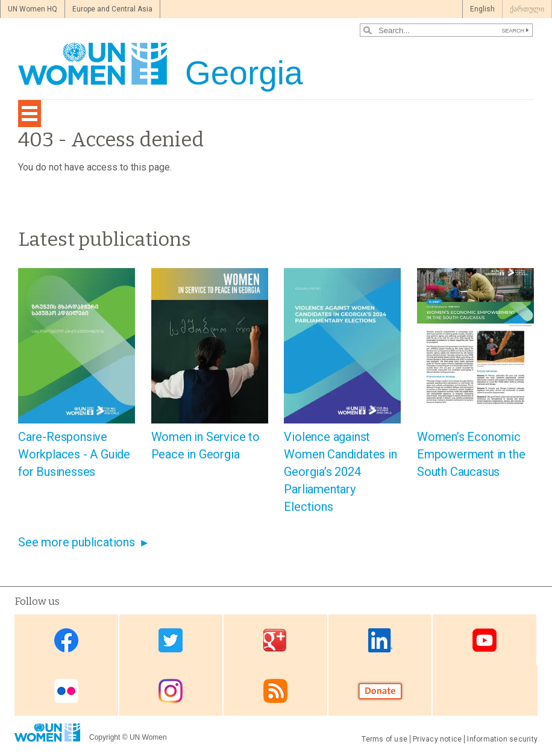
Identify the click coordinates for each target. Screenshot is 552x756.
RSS (275, 691)
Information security (502, 739)
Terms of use (384, 739)
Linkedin (380, 641)
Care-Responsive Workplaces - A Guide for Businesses (74, 454)
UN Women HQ (33, 9)
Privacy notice (437, 739)
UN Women (148, 737)
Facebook (66, 641)
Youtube (485, 641)
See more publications (77, 542)
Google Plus (275, 641)
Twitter (171, 641)
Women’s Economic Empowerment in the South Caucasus (471, 454)
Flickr (66, 691)
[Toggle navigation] (30, 114)
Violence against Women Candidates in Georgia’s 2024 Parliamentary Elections (340, 472)
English (482, 9)
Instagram (171, 691)
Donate (380, 691)
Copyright (105, 737)
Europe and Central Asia (112, 9)
